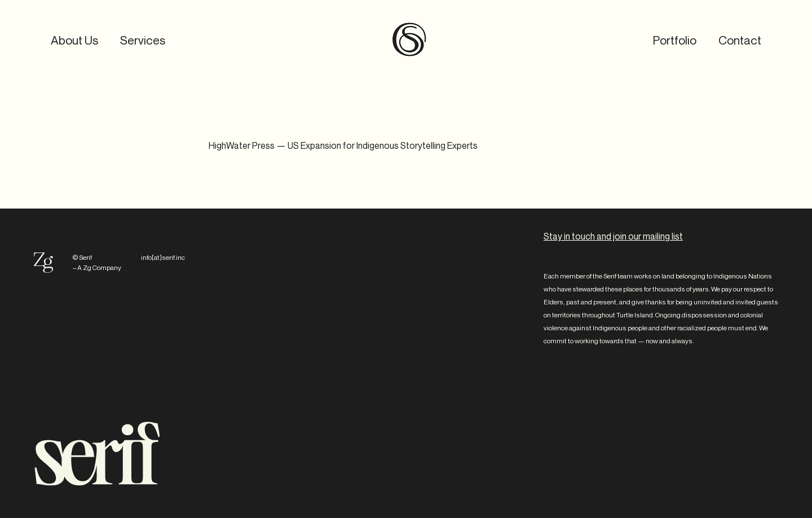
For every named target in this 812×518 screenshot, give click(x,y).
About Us (74, 40)
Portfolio (675, 40)
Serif (409, 39)
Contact (740, 40)
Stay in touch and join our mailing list (613, 236)
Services (143, 40)
